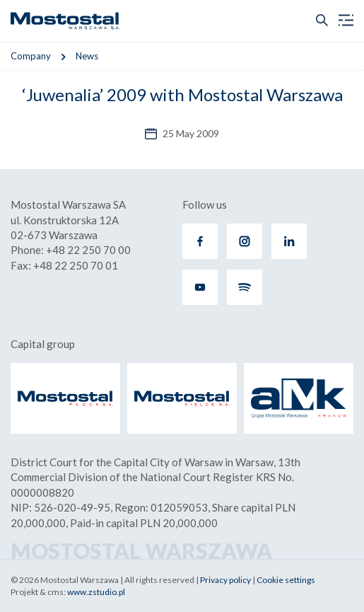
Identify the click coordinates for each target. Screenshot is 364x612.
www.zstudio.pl (96, 592)
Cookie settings (286, 580)
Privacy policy (225, 580)
